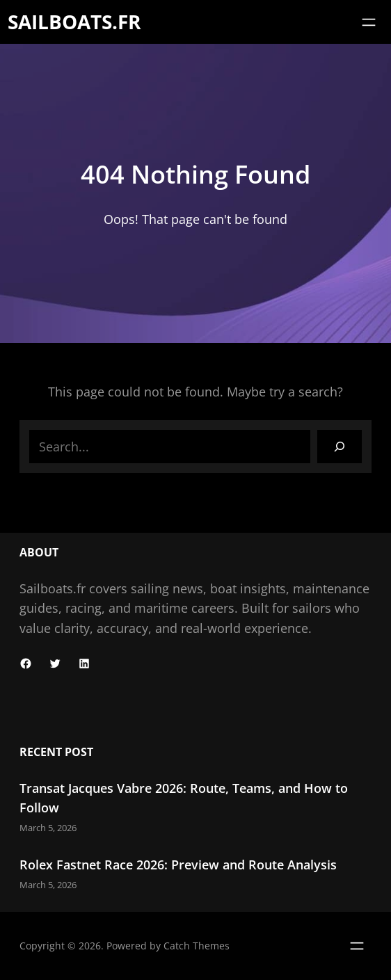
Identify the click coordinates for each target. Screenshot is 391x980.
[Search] (340, 447)
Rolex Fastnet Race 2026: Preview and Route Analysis (178, 865)
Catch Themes (197, 946)
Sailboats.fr (74, 22)
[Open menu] (369, 22)
